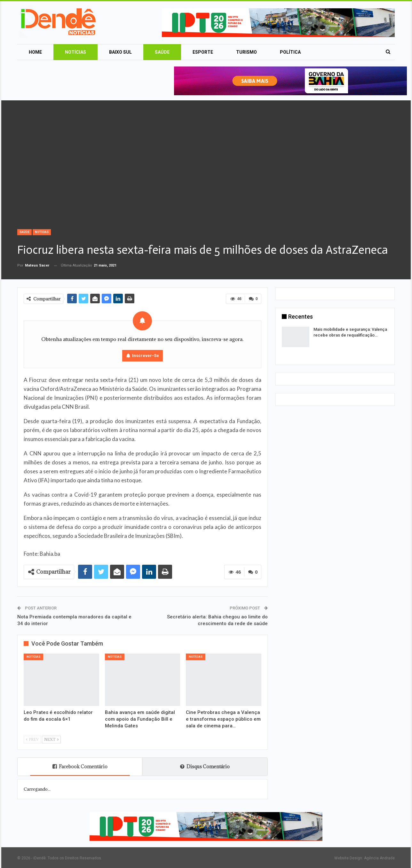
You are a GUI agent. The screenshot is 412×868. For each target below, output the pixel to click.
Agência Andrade (379, 858)
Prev (32, 739)
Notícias (75, 52)
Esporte (203, 52)
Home (35, 52)
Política (290, 52)
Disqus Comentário (205, 767)
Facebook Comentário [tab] (80, 767)
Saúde (162, 52)
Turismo (246, 52)
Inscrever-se (146, 356)
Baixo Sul (120, 52)
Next (51, 739)
